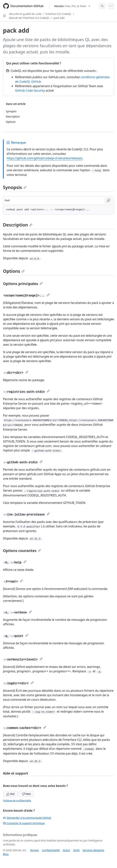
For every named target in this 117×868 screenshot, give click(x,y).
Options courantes (22, 551)
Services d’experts (93, 850)
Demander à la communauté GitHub (27, 818)
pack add (59, 18)
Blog (6, 854)
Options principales (23, 284)
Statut (66, 850)
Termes (34, 850)
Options (14, 271)
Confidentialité (51, 850)
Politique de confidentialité (17, 801)
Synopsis (15, 187)
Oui (11, 794)
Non (26, 794)
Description (18, 225)
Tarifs (76, 850)
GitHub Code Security (30, 90)
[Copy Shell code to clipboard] (108, 201)
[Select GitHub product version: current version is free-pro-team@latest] (72, 6)
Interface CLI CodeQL (58, 14)
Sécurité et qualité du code (25, 14)
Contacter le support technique (24, 823)
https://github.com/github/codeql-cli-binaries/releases (45, 158)
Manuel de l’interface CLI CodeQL (29, 18)
